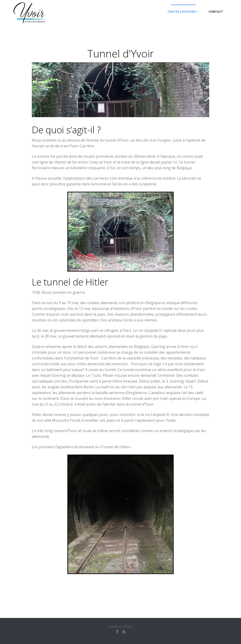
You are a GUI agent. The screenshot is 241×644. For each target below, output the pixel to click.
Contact (216, 12)
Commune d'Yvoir (121, 626)
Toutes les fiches (183, 12)
